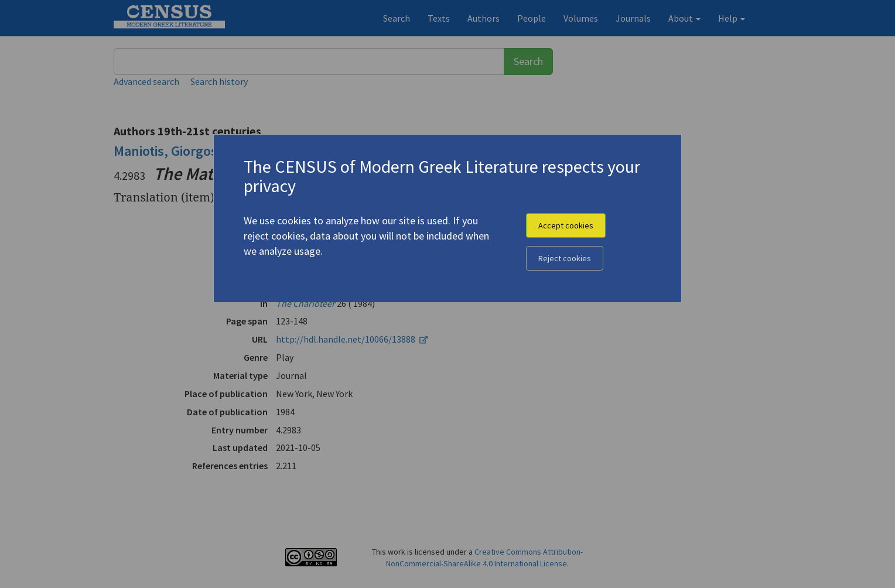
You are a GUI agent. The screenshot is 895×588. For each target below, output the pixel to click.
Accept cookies (566, 225)
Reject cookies (565, 258)
